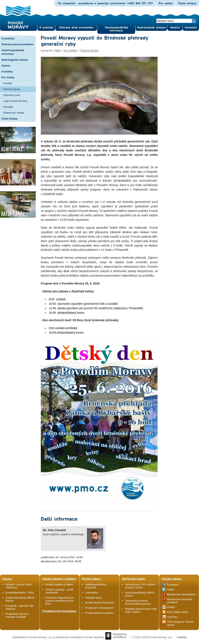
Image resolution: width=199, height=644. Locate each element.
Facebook (173, 585)
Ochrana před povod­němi (76, 28)
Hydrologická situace (151, 28)
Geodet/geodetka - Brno (20, 593)
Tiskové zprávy (12, 89)
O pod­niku (46, 28)
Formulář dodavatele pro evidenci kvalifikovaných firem (60, 601)
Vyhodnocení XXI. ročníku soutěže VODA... (140, 586)
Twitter (171, 590)
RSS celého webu (177, 612)
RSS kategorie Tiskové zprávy (180, 623)
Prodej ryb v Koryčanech (99, 608)
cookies (182, 637)
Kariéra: (7, 579)
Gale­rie (175, 28)
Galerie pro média (14, 113)
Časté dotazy (187, 3)
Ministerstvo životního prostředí (180, 601)
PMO (57, 51)
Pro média (166, 3)
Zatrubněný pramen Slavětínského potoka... (139, 602)
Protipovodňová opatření (99, 613)
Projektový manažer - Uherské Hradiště (18, 615)
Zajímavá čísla (12, 95)
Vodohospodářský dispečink (96, 586)
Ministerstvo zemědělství (181, 594)
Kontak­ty (191, 28)
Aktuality (8, 107)
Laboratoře (91, 593)
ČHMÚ (171, 607)
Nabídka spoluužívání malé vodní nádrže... (141, 610)
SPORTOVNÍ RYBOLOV (99, 603)
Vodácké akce (93, 598)
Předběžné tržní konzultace (59, 611)
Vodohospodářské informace (116, 29)
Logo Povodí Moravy (15, 101)
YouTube (172, 617)
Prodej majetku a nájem (59, 584)
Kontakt (8, 83)
